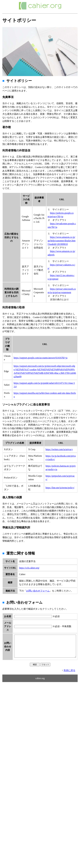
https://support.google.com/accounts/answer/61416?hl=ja (41, 358)
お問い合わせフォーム (38, 591)
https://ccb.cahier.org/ (29, 568)
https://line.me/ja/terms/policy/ (60, 488)
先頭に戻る (69, 696)
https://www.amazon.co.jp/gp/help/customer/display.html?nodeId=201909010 (62, 241)
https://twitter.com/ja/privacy (59, 449)
